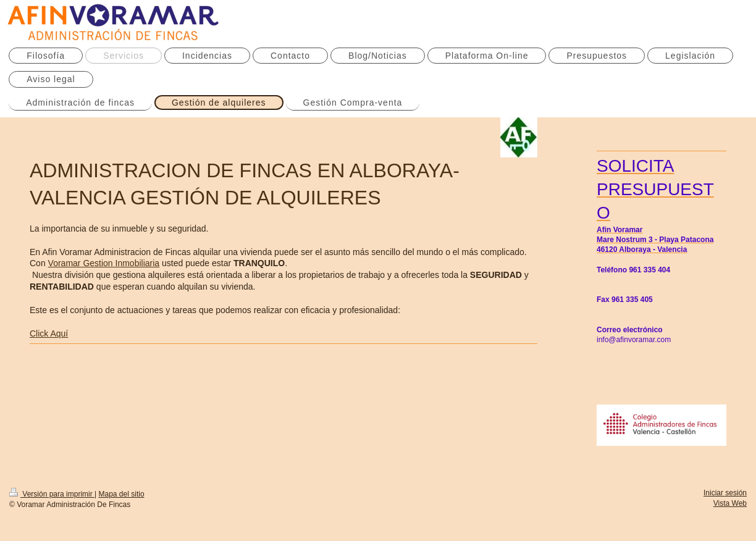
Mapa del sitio (122, 494)
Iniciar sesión (725, 493)
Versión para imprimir (52, 494)
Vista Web (730, 503)
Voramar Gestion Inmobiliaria (104, 263)
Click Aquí (49, 333)
